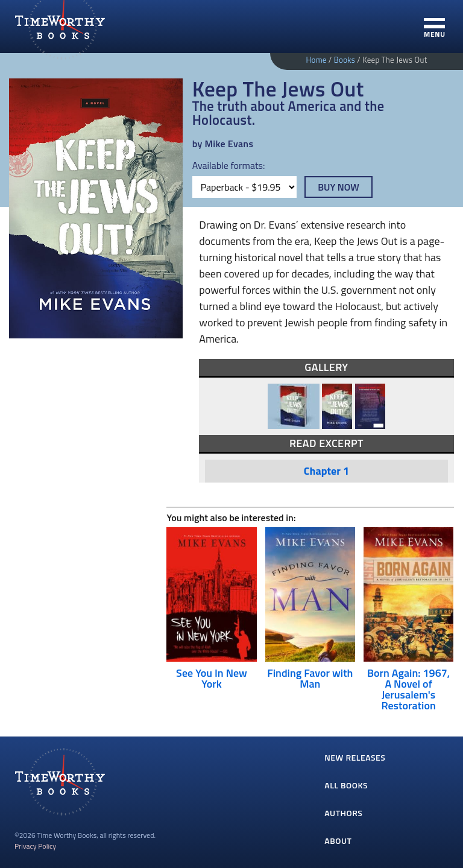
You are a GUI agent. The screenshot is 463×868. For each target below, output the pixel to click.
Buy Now (339, 187)
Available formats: (229, 165)
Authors (343, 813)
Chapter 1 (326, 471)
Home (316, 60)
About (338, 841)
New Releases (355, 757)
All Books (346, 785)
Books (345, 60)
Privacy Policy (35, 846)
